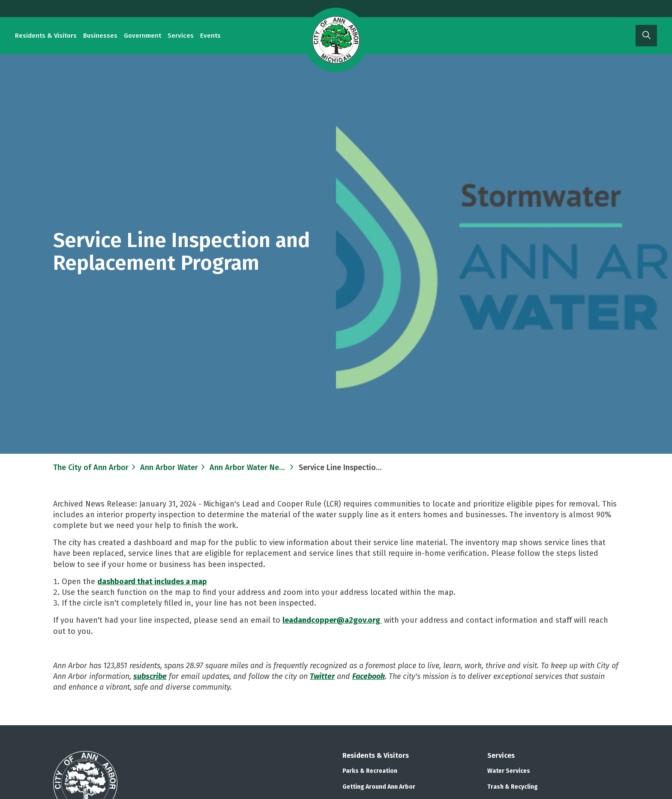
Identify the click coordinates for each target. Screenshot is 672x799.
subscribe (150, 676)
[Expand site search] (646, 36)
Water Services (509, 771)
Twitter (322, 676)
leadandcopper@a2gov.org (332, 620)
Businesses (100, 36)
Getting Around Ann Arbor (379, 787)
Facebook (369, 676)
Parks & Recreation (370, 771)
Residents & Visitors (46, 36)
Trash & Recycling (513, 787)
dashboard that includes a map (152, 582)
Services (181, 36)
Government (142, 36)
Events (210, 36)
